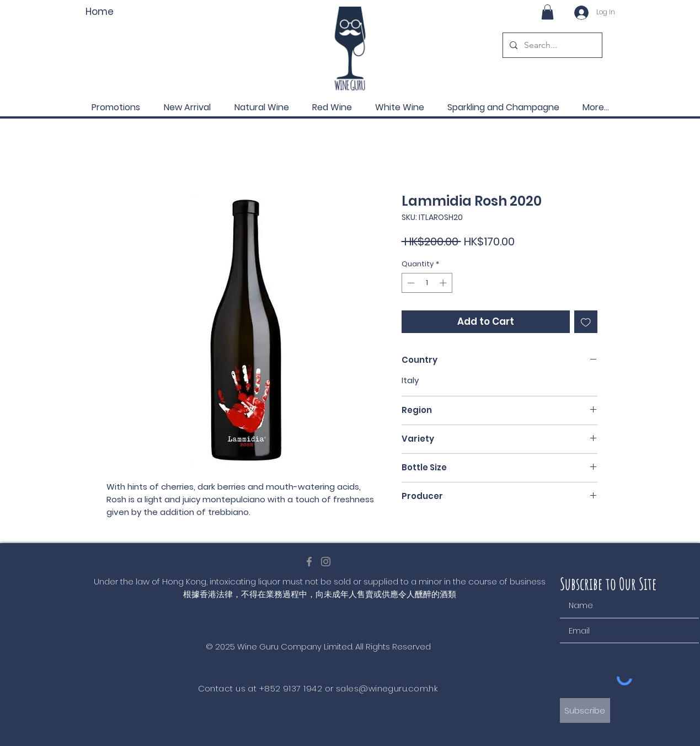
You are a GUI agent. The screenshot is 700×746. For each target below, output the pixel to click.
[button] (547, 12)
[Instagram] (326, 562)
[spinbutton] (427, 283)
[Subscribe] (585, 710)
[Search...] (551, 45)
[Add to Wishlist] (586, 322)
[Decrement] (410, 283)
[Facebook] (309, 562)
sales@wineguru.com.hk (387, 688)
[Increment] (444, 283)
